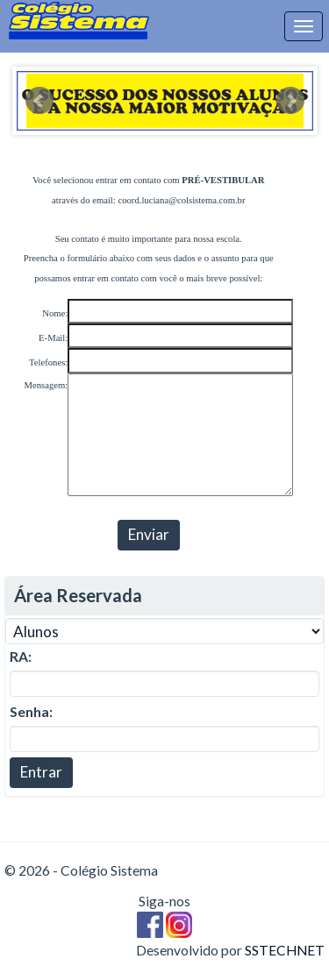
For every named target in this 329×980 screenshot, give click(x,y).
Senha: (31, 712)
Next (290, 101)
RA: (21, 657)
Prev (39, 101)
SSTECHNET (285, 950)
